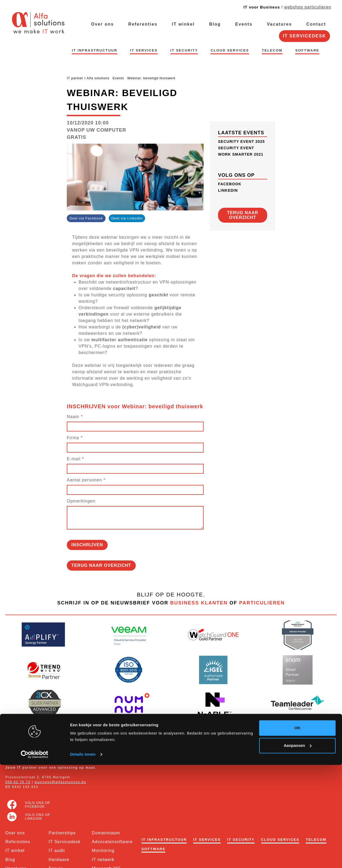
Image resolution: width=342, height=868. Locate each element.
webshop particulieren (308, 7)
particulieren (262, 603)
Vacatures (279, 24)
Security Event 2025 (241, 142)
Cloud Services (230, 50)
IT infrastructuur (95, 50)
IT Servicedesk (304, 36)
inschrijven (87, 545)
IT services (144, 50)
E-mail (74, 459)
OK (298, 831)
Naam (73, 417)
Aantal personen (84, 480)
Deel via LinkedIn (127, 218)
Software (307, 50)
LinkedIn (228, 190)
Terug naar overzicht (101, 565)
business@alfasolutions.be (61, 782)
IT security (184, 50)
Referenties (143, 24)
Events (244, 24)
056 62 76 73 (18, 782)
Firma (73, 438)
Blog (215, 24)
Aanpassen (298, 848)
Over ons (102, 24)
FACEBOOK (230, 184)
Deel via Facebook (86, 218)
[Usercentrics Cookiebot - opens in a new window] (35, 858)
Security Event (236, 148)
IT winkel (183, 24)
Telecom (272, 50)
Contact (316, 24)
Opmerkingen (81, 501)
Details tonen (83, 857)
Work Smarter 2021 (241, 154)
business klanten (199, 603)
